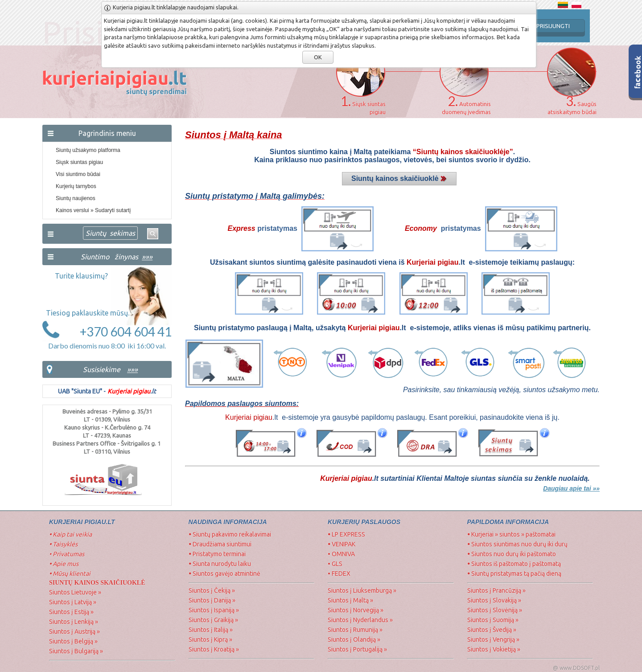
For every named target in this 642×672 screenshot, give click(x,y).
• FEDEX (339, 574)
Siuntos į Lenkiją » (74, 622)
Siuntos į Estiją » (71, 612)
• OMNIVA (341, 554)
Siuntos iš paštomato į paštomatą (514, 564)
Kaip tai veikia (70, 534)
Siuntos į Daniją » (212, 600)
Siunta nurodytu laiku (220, 564)
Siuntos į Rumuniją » (355, 630)
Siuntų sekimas (110, 233)
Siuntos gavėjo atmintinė (224, 574)
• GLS (335, 564)
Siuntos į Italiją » (211, 630)
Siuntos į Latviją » (73, 602)
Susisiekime (102, 369)
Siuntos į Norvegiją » (356, 610)
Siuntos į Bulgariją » (76, 651)
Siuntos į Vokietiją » (494, 649)
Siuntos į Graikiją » (213, 620)
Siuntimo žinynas (117, 257)
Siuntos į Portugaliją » (357, 649)
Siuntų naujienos (76, 198)
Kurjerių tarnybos (76, 186)
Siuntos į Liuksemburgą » (362, 590)
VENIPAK (342, 544)
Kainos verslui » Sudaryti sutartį (93, 210)
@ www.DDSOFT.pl (576, 668)
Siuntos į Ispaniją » (214, 610)
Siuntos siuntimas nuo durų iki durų (517, 544)
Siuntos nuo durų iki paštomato (512, 554)
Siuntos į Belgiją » (73, 641)
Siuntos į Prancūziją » (496, 590)
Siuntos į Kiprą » (210, 639)
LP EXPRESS (347, 534)
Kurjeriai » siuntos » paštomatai (511, 534)
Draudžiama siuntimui (220, 544)
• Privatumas (67, 554)
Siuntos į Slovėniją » (495, 610)
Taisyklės (63, 544)
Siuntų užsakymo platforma (88, 150)
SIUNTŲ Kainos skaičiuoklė (97, 583)
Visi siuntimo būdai (78, 174)
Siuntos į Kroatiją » (214, 649)
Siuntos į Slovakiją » (494, 600)
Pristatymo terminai (217, 554)
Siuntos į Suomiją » (493, 620)
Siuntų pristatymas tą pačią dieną (514, 574)
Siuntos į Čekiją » (212, 590)
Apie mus (64, 564)
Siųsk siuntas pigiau (79, 162)
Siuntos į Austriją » (74, 631)
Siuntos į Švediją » (492, 630)
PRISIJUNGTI (553, 26)
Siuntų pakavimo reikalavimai (230, 534)
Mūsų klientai (70, 574)
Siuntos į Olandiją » (354, 639)
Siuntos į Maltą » (350, 600)
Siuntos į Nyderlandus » (360, 620)
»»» (132, 369)
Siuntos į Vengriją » (493, 639)
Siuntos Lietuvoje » (75, 592)
